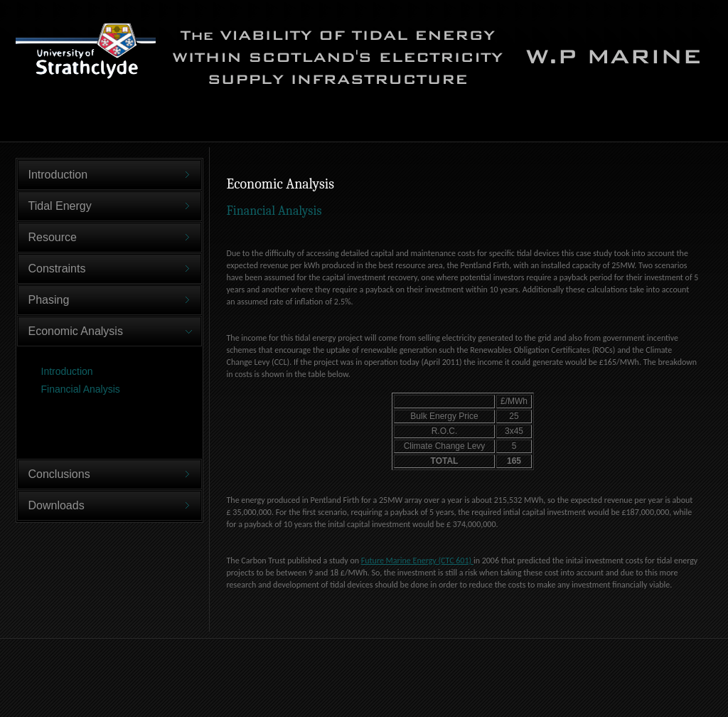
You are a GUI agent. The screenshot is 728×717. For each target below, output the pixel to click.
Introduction (67, 371)
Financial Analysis (81, 389)
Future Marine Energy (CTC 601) (417, 561)
